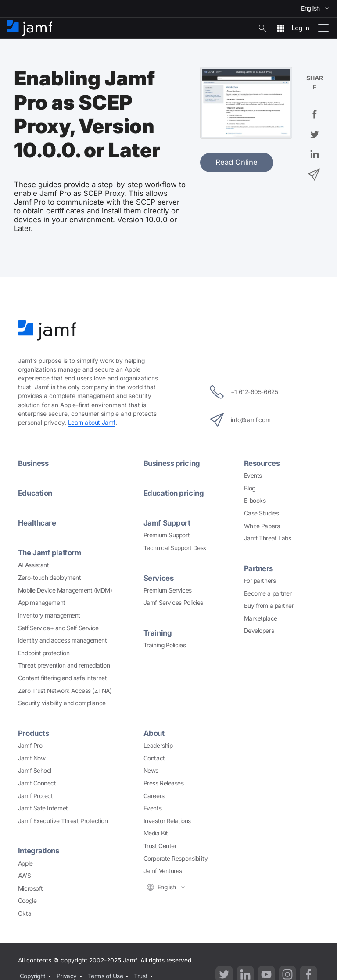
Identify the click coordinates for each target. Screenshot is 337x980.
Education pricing (174, 493)
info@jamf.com (240, 420)
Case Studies (262, 513)
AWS (25, 876)
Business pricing (172, 463)
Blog (250, 488)
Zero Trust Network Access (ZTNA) (65, 691)
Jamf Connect (37, 783)
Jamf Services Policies (173, 603)
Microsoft (30, 888)
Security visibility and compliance (62, 703)
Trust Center (160, 846)
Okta (25, 913)
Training (158, 633)
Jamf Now (32, 758)
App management (42, 603)
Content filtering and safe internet (62, 678)
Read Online (237, 162)
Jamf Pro (30, 746)
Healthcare (37, 523)
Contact (154, 758)
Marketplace (261, 618)
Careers (154, 796)
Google (27, 901)
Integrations (39, 851)
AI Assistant (34, 565)
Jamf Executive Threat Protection (63, 821)
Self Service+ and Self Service (58, 628)
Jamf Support (167, 523)
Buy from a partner (269, 606)
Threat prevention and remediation (64, 665)
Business (33, 463)
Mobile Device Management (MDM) (65, 590)
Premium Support (167, 535)
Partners (258, 568)
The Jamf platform (49, 553)
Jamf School (35, 771)
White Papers (262, 526)
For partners (260, 581)
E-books (255, 501)
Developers (259, 631)
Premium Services (168, 590)
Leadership (158, 746)
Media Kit (156, 833)
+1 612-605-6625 (244, 392)
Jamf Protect (36, 796)
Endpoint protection (44, 653)
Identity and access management (63, 640)
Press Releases (164, 783)
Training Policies (165, 645)
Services (158, 578)
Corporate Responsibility (176, 859)
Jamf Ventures (163, 871)
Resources (262, 463)
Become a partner (268, 593)
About (154, 733)
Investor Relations (167, 821)
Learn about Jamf (92, 423)
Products (33, 733)
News (151, 771)
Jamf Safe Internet (43, 808)
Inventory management (49, 615)
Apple (25, 863)
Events (253, 476)
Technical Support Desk (175, 548)
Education (35, 493)
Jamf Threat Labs (268, 538)
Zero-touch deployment (50, 578)
